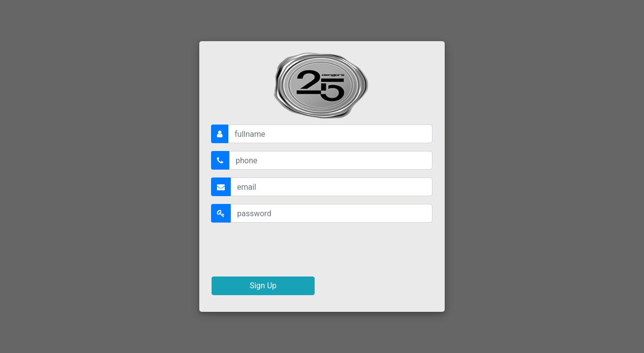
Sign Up (263, 286)
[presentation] (286, 250)
